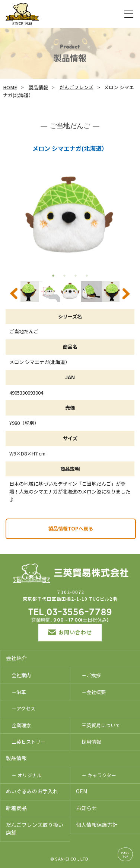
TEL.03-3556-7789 (70, 613)
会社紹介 (16, 658)
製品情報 (38, 87)
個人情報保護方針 (97, 825)
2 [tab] (64, 276)
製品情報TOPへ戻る (71, 528)
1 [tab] (53, 276)
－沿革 (19, 692)
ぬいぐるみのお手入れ (32, 791)
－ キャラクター (99, 775)
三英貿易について (101, 725)
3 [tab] (76, 276)
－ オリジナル (27, 775)
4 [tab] (87, 276)
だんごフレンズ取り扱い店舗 (35, 829)
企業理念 (21, 725)
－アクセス (23, 708)
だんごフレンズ (77, 87)
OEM (82, 791)
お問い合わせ (70, 632)
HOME (10, 87)
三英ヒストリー (28, 742)
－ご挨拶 (91, 675)
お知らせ (86, 808)
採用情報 (91, 742)
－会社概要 (94, 692)
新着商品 (16, 808)
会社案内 (21, 675)
